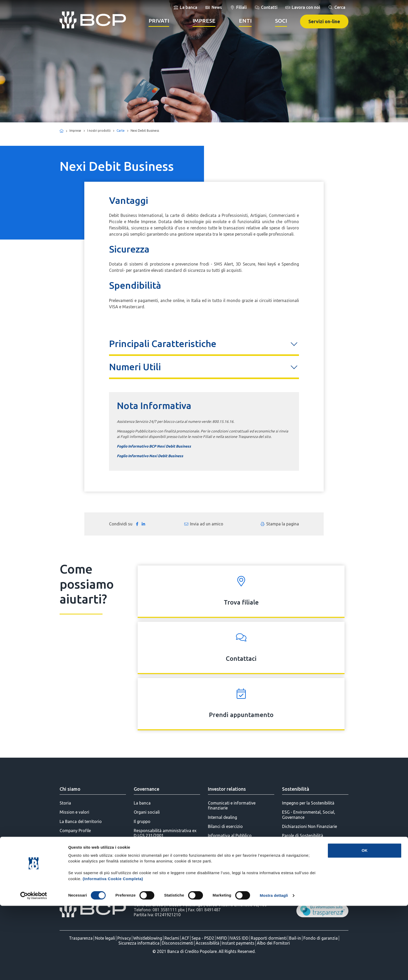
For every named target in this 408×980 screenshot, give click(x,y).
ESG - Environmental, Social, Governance (309, 815)
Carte (121, 131)
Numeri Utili (135, 367)
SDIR (212, 863)
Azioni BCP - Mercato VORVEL (236, 845)
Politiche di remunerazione (159, 863)
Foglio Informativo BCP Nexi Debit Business (154, 446)
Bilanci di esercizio (225, 826)
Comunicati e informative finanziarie (232, 805)
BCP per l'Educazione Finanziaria (313, 863)
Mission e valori (74, 812)
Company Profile (75, 831)
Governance (146, 789)
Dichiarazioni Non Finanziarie (310, 826)
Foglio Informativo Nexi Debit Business (150, 456)
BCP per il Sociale (298, 854)
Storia (65, 803)
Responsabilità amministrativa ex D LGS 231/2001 (165, 833)
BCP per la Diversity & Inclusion (311, 890)
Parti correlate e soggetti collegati (166, 854)
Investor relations (227, 789)
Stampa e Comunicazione (84, 840)
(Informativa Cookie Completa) (113, 953)
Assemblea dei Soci (226, 854)
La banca (142, 803)
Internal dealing (222, 817)
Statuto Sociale (148, 881)
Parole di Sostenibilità (303, 835)
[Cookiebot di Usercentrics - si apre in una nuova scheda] (34, 970)
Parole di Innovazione (302, 845)
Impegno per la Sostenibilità (308, 803)
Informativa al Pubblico (230, 835)
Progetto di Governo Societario (163, 845)
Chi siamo (70, 789)
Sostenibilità (296, 789)
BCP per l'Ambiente (300, 872)
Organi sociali (147, 812)
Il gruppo (142, 821)
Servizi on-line (324, 21)
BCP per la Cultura (299, 881)
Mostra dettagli (274, 970)
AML (138, 872)
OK (365, 925)
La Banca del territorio (81, 821)
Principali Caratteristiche (163, 344)
